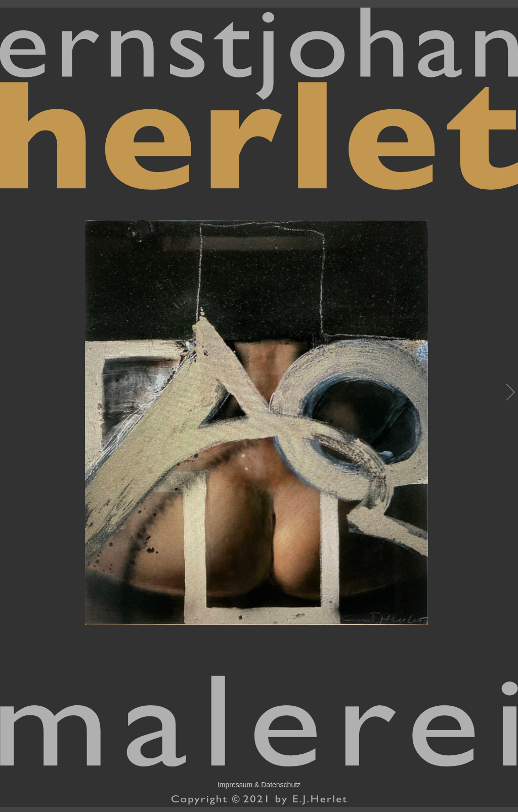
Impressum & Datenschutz (259, 785)
